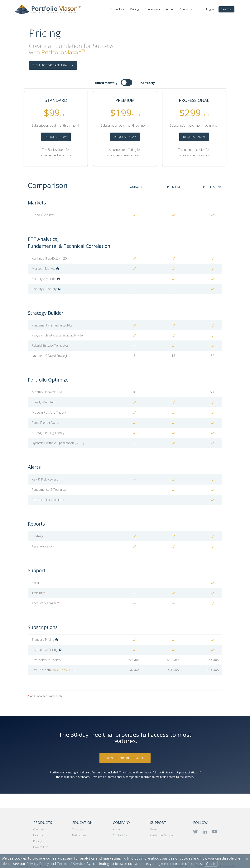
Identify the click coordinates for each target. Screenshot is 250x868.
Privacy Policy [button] (38, 864)
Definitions (79, 835)
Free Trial (226, 9)
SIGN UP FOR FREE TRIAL (53, 65)
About (170, 9)
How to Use (41, 847)
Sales (154, 829)
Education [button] (153, 9)
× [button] (247, 859)
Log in (210, 9)
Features (39, 835)
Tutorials (78, 829)
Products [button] (117, 9)
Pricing (135, 9)
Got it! (211, 864)
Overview (39, 829)
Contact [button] (186, 9)
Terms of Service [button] (71, 864)
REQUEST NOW (56, 137)
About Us (119, 829)
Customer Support (163, 835)
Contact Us (120, 835)
